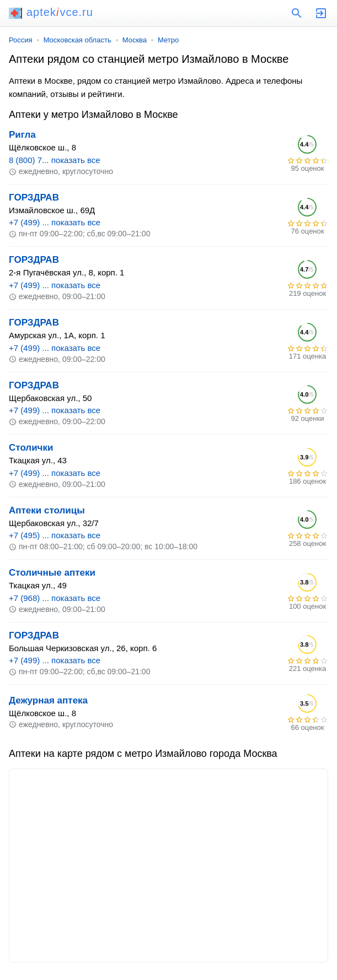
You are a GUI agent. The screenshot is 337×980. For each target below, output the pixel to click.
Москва (135, 40)
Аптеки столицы (47, 510)
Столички (31, 448)
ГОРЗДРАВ (34, 197)
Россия (21, 40)
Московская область (77, 40)
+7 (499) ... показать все (55, 222)
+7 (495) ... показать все (55, 535)
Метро (168, 40)
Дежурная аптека (48, 700)
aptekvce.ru (51, 12)
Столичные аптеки (52, 573)
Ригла (22, 135)
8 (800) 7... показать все (55, 160)
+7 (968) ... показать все (55, 598)
